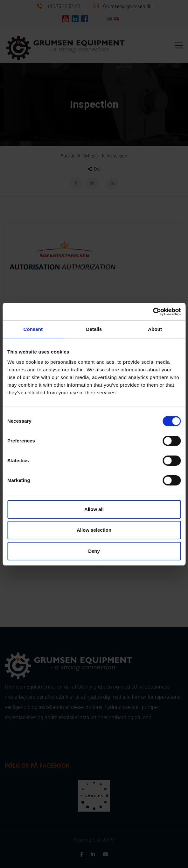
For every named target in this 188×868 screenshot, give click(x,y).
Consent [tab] (33, 329)
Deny (94, 551)
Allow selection (94, 530)
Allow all (94, 509)
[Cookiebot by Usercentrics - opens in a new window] (153, 312)
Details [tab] (94, 329)
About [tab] (155, 329)
